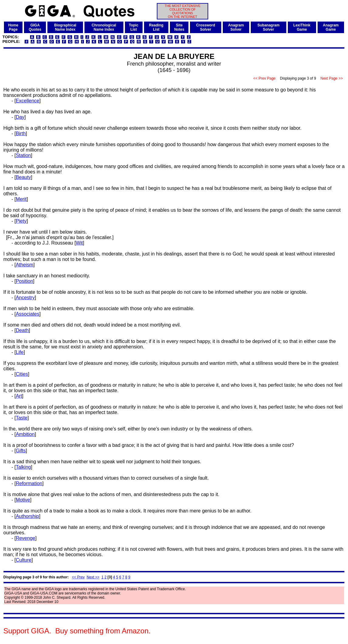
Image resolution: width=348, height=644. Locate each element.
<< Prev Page (264, 78)
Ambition (25, 434)
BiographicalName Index (65, 27)
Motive (23, 500)
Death (22, 330)
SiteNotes (179, 27)
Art (19, 396)
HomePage (13, 27)
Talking (23, 467)
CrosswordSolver (206, 27)
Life (20, 352)
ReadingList (156, 27)
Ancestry (25, 298)
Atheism (25, 265)
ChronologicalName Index (104, 27)
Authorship (28, 516)
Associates (28, 314)
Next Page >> (332, 78)
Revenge (26, 538)
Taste (22, 418)
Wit (79, 243)
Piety (21, 221)
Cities (22, 374)
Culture (24, 560)
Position (24, 281)
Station (23, 155)
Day (20, 117)
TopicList (134, 27)
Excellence (28, 101)
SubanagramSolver (269, 27)
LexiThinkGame (302, 27)
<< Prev (78, 577)
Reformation (29, 483)
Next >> (93, 577)
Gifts (21, 451)
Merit (21, 199)
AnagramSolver (236, 27)
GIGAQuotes (35, 27)
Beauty (23, 177)
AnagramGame (331, 27)
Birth (21, 134)
